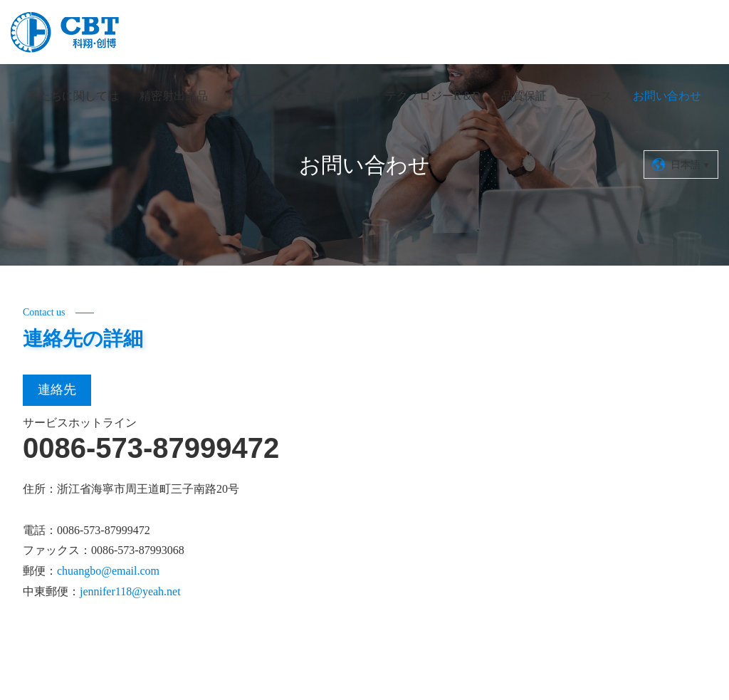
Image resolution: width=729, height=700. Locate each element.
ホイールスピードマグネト (296, 96)
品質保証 (524, 96)
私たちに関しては (73, 96)
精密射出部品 (174, 96)
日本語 (681, 164)
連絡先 (57, 390)
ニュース (589, 96)
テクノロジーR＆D (433, 96)
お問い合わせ (667, 96)
